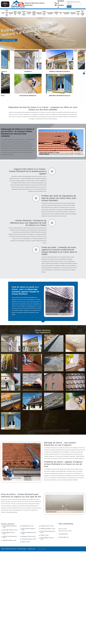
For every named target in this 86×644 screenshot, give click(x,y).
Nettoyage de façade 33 (19, 13)
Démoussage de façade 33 (39, 13)
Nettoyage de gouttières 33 (44, 13)
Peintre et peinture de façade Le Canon (28, 529)
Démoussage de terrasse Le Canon (9, 533)
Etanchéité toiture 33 (11, 13)
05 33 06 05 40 (61, 2)
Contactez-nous (31, 549)
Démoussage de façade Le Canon (10, 530)
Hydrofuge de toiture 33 (56, 13)
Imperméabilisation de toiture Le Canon (47, 538)
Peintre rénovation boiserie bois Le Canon (48, 532)
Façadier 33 (3, 13)
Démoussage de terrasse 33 (29, 13)
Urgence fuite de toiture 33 (15, 13)
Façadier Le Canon (44, 535)
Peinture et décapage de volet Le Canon (29, 533)
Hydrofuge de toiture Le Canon (47, 526)
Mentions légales (22, 549)
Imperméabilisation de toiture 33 (66, 13)
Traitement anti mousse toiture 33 (24, 13)
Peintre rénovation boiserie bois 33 (34, 13)
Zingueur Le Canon (26, 542)
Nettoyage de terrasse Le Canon (29, 536)
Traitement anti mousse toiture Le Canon (10, 537)
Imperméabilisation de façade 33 (50, 13)
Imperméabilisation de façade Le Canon (10, 527)
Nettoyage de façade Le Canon (10, 540)
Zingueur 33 (61, 13)
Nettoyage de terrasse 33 (78, 13)
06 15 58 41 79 (61, 6)
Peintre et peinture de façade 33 (7, 13)
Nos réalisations (9, 40)
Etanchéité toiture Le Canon (28, 526)
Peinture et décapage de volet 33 (82, 13)
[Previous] (2, 73)
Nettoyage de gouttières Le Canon (48, 529)
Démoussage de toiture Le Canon (29, 539)
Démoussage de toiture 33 (73, 13)
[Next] (84, 73)
